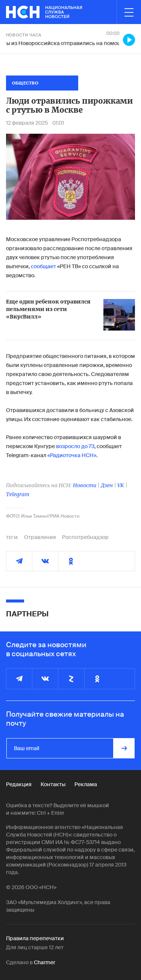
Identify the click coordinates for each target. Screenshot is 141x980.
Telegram (18, 494)
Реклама (86, 784)
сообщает (43, 266)
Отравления (40, 537)
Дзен (107, 485)
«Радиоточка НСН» (72, 455)
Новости (85, 485)
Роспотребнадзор (85, 537)
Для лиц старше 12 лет (35, 947)
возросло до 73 (75, 446)
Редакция (19, 784)
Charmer (45, 962)
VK (121, 485)
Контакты (53, 784)
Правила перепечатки (35, 938)
